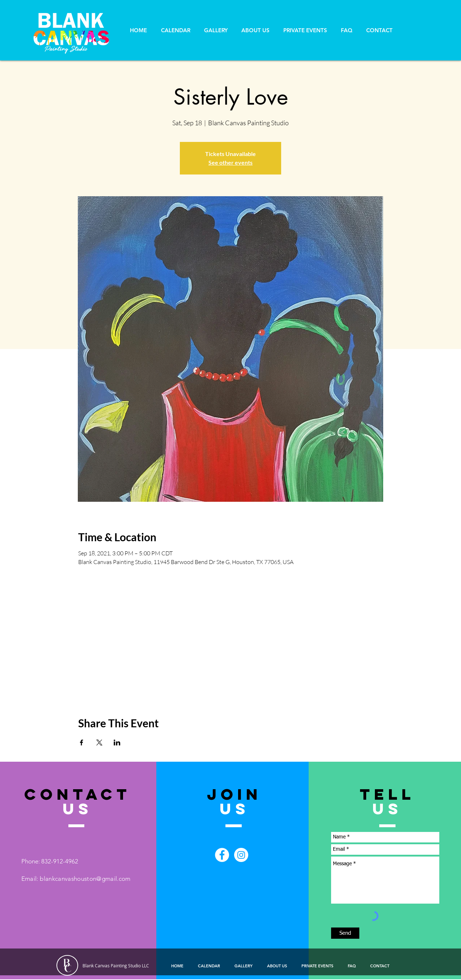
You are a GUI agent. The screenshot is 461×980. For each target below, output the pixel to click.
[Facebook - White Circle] (222, 855)
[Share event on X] (99, 743)
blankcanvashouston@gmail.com (85, 879)
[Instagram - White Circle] (241, 855)
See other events (230, 162)
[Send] (345, 933)
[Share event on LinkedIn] (117, 743)
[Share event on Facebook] (82, 743)
